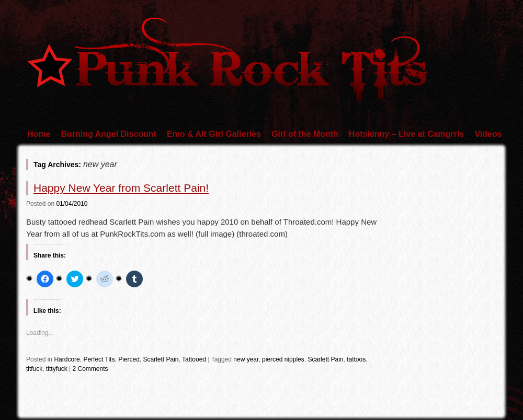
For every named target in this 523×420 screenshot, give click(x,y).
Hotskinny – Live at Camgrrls (407, 134)
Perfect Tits (99, 359)
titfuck (34, 369)
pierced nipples (283, 359)
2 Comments (90, 369)
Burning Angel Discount (109, 134)
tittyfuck (57, 369)
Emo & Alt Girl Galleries (214, 134)
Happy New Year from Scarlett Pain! (121, 188)
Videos (488, 134)
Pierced (129, 359)
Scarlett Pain (161, 359)
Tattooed (194, 359)
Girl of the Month (305, 134)
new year (246, 359)
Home (39, 134)
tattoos (356, 359)
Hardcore (67, 359)
